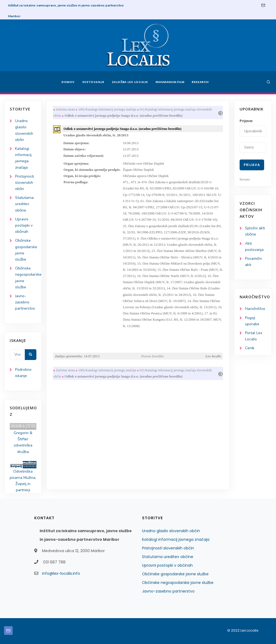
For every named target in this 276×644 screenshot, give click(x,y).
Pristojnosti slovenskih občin (25, 183)
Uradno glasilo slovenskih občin (171, 531)
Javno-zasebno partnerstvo (25, 302)
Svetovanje (93, 82)
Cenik (250, 348)
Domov (68, 82)
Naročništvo (255, 309)
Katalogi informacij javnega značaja (176, 539)
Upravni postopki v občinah (24, 225)
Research (200, 82)
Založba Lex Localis (130, 82)
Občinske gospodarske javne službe (175, 574)
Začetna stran (65, 109)
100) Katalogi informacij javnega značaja (107, 109)
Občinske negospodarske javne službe (178, 583)
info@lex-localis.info (61, 573)
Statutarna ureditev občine (24, 204)
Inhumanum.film (170, 82)
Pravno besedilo (152, 356)
